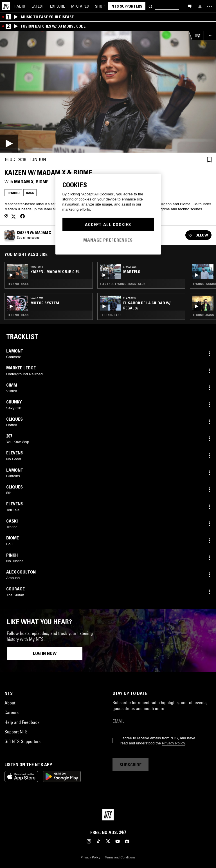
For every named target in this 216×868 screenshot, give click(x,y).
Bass (30, 193)
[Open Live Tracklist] (196, 36)
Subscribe (130, 765)
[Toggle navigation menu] (210, 6)
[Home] (6, 6)
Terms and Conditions (120, 857)
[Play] (108, 92)
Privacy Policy (173, 743)
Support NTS (16, 732)
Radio (20, 6)
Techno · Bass (18, 284)
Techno (13, 193)
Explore (58, 6)
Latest (38, 6)
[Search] (150, 6)
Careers (12, 712)
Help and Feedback (22, 722)
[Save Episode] (209, 159)
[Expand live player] (210, 36)
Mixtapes (80, 6)
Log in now (45, 653)
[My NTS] (200, 6)
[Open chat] (190, 6)
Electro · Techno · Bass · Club (123, 284)
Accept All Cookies (108, 224)
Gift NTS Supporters (22, 741)
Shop (100, 6)
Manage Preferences (108, 240)
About (10, 703)
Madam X (24, 182)
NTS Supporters (127, 6)
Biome (42, 182)
